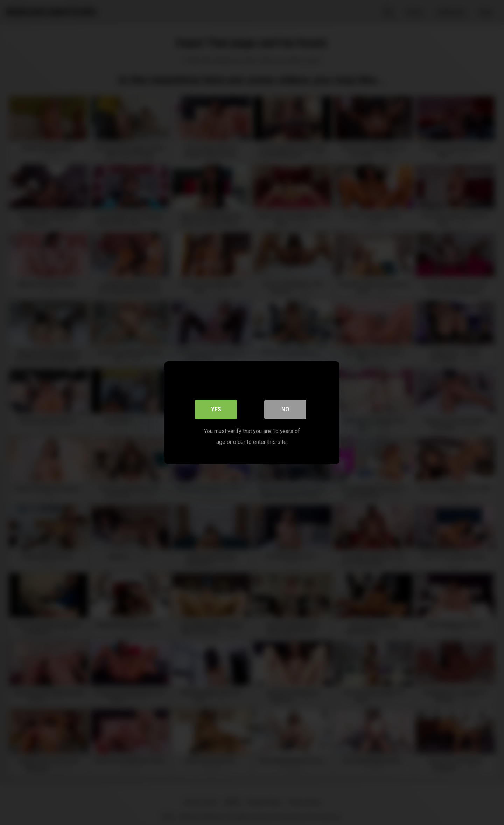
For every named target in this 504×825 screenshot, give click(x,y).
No (285, 409)
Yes (216, 409)
